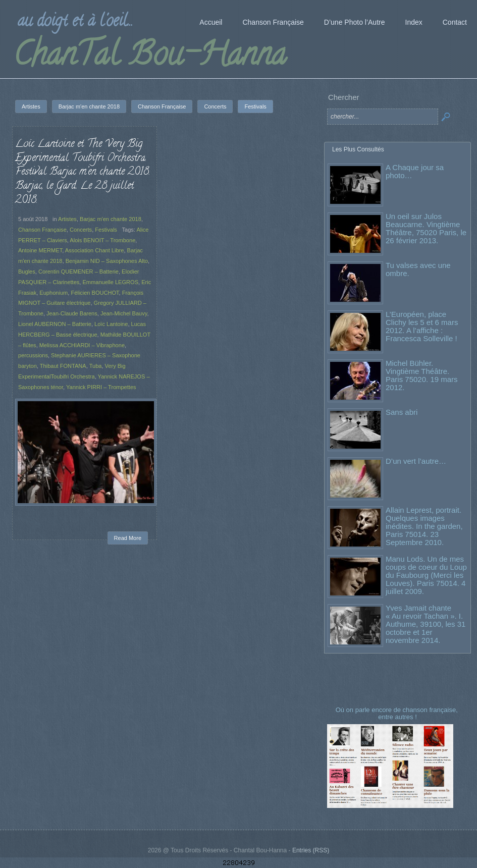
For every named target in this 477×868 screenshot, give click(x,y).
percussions (33, 355)
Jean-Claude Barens (72, 313)
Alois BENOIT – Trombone (102, 240)
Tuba (96, 366)
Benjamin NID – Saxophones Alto (107, 261)
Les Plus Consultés (358, 149)
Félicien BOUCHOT (95, 293)
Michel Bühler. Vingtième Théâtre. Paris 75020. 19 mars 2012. (422, 375)
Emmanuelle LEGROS (111, 282)
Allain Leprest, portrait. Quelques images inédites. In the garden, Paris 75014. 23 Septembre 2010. (424, 526)
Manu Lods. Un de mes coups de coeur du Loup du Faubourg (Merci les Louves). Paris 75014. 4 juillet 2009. (426, 575)
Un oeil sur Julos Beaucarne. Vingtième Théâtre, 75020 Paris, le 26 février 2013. (426, 228)
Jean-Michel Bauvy (124, 313)
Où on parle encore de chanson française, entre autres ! (398, 713)
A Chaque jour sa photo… (415, 171)
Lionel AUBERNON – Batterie (55, 324)
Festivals (106, 230)
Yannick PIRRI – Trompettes (101, 387)
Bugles (27, 272)
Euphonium (54, 293)
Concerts (81, 230)
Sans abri (402, 412)
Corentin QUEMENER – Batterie (78, 272)
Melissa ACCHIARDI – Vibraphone (82, 345)
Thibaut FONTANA (63, 366)
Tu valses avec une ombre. (418, 269)
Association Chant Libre (95, 250)
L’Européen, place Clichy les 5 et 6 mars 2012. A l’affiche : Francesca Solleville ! (422, 326)
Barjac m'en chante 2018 (111, 219)
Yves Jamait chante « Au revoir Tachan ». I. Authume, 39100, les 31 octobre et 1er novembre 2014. (426, 624)
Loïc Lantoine (111, 324)
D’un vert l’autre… (416, 461)
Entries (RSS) (311, 850)
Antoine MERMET (40, 250)
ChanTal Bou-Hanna (150, 58)
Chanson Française (42, 230)
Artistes (67, 219)
